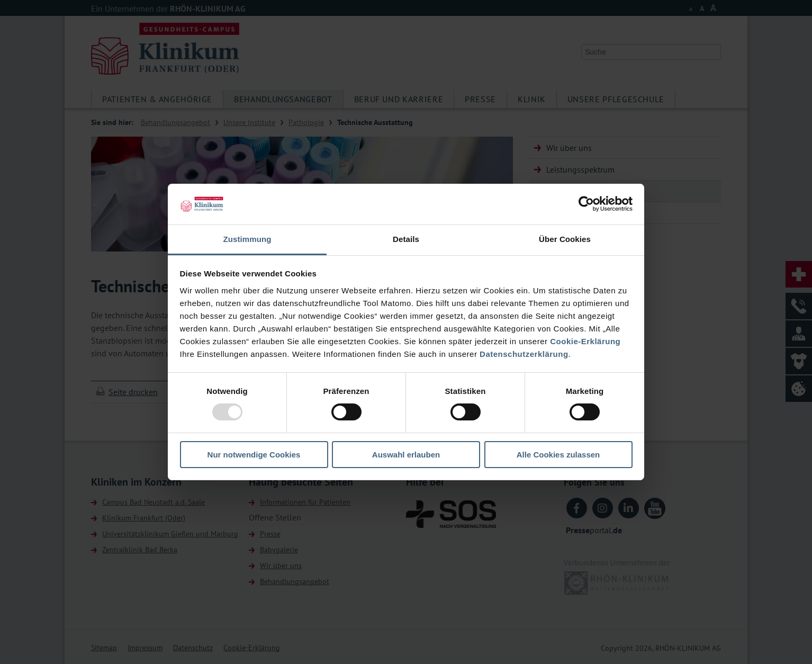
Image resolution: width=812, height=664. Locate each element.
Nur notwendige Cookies (254, 455)
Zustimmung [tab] (247, 239)
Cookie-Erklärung (585, 341)
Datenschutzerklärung (524, 354)
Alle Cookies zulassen (558, 455)
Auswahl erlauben (406, 455)
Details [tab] (406, 239)
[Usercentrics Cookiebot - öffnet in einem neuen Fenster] (586, 204)
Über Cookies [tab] (565, 239)
